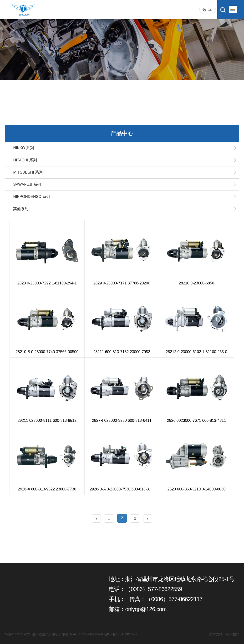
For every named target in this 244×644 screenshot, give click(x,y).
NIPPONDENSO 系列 (125, 197)
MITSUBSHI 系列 (125, 172)
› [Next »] (148, 518)
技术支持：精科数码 (224, 634)
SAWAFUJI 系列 (125, 185)
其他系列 (125, 209)
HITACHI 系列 (125, 160)
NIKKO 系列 (125, 148)
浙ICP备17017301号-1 (120, 634)
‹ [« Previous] (96, 518)
